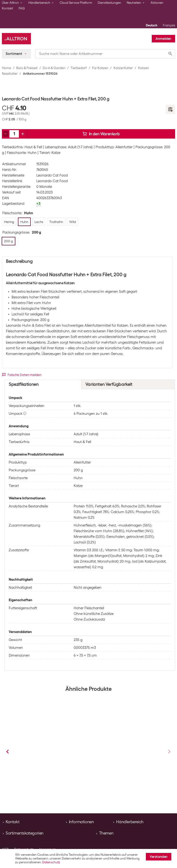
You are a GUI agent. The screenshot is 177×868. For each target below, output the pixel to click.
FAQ (22, 8)
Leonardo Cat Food (52, 175)
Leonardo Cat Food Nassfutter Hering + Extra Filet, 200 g (125, 753)
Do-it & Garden (54, 68)
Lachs (120, 783)
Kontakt (7, 8)
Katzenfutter (123, 68)
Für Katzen (100, 68)
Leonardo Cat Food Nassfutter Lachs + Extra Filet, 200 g (48, 753)
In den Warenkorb (101, 134)
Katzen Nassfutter (55, 769)
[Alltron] (16, 39)
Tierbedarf (79, 68)
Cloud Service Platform (76, 3)
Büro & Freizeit (27, 68)
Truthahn (63, 783)
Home (6, 68)
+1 (78, 783)
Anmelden (163, 39)
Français (169, 25)
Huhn (44, 783)
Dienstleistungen (109, 3)
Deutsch (152, 25)
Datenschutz (51, 862)
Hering (26, 783)
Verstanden (159, 857)
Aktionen (157, 3)
